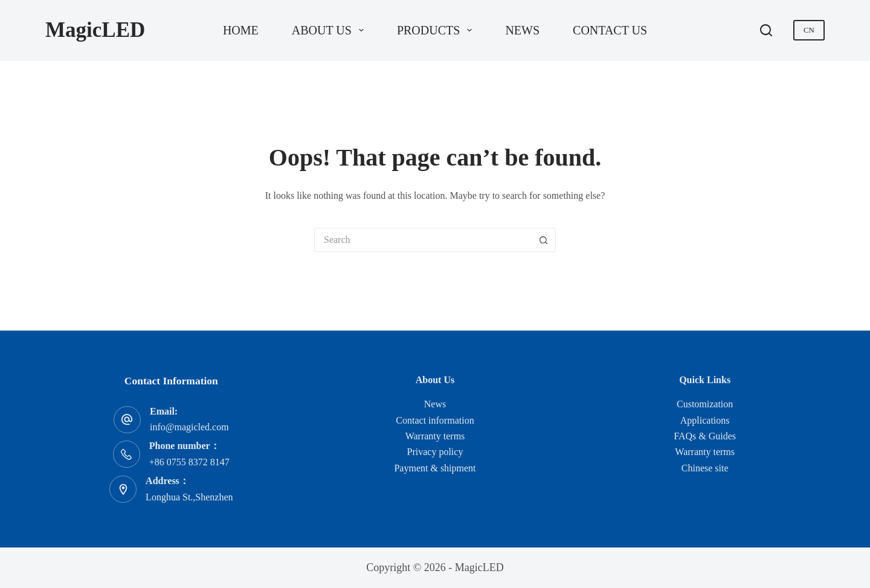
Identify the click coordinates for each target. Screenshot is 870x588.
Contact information (435, 420)
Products (437, 30)
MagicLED (95, 30)
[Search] (766, 30)
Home (241, 30)
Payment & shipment (435, 468)
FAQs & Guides (705, 436)
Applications (705, 420)
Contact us (610, 30)
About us (330, 30)
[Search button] (544, 240)
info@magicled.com (189, 427)
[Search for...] (423, 240)
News (522, 30)
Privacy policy (435, 452)
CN (809, 30)
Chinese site (705, 468)
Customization (705, 404)
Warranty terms (435, 436)
